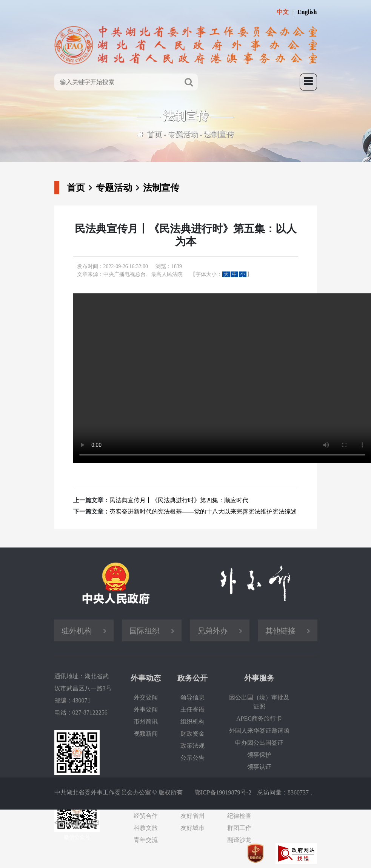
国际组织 (145, 631)
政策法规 (192, 746)
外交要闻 (146, 697)
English (307, 12)
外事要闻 (146, 709)
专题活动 (183, 134)
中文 (283, 12)
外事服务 (259, 678)
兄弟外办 (212, 631)
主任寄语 (192, 709)
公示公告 (192, 758)
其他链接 (280, 631)
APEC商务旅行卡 (259, 718)
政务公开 (192, 678)
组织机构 (192, 722)
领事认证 (259, 767)
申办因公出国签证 (259, 743)
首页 (154, 134)
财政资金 (192, 734)
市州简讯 (146, 722)
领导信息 (192, 697)
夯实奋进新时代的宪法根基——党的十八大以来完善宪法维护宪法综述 (203, 511)
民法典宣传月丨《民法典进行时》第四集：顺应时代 (179, 500)
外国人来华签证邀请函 (259, 731)
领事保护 (259, 755)
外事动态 (146, 678)
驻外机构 (77, 631)
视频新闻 (146, 734)
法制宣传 (219, 134)
